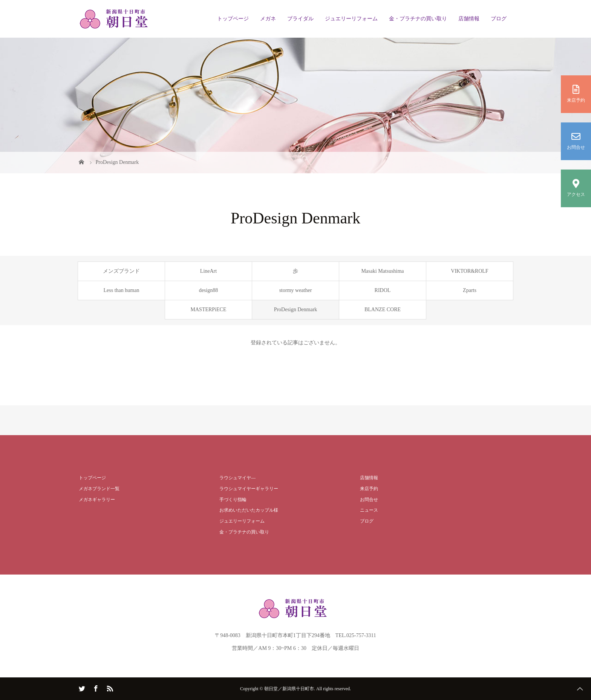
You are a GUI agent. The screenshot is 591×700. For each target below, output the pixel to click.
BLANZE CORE (383, 309)
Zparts (470, 290)
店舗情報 (469, 19)
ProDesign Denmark (296, 309)
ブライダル (300, 19)
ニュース (369, 510)
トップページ (233, 19)
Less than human (122, 290)
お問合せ (576, 141)
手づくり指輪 (233, 500)
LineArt (208, 271)
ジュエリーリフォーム (351, 19)
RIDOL (383, 290)
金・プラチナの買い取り (418, 19)
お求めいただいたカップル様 (249, 510)
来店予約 (576, 94)
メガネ (268, 19)
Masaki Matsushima (382, 271)
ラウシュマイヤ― (237, 478)
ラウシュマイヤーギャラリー (249, 489)
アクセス (576, 188)
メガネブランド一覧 (99, 489)
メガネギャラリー (97, 500)
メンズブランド (121, 271)
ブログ (499, 19)
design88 (209, 290)
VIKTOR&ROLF (469, 271)
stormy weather (296, 290)
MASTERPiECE (209, 309)
